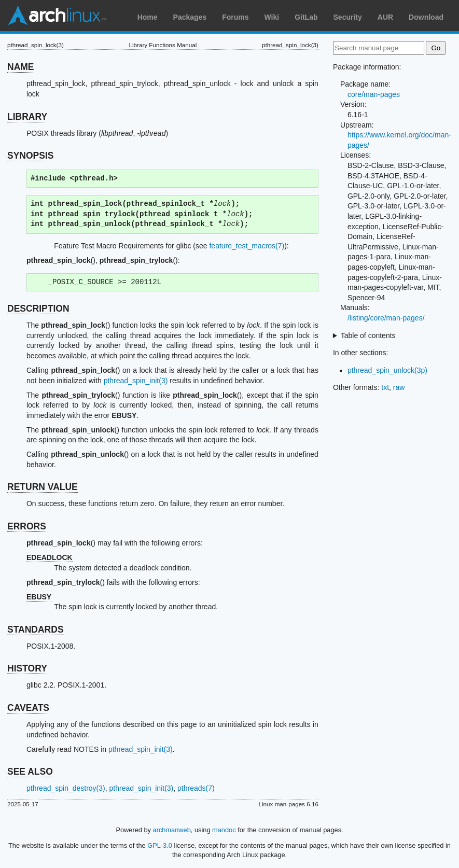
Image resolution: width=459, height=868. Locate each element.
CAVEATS (28, 708)
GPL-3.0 (160, 845)
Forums (235, 17)
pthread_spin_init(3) (136, 381)
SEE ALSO (30, 772)
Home (148, 17)
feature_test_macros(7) (247, 246)
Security (348, 17)
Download (426, 17)
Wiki (272, 17)
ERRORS (27, 526)
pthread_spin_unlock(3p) (387, 370)
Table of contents (368, 335)
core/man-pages (374, 94)
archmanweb (172, 830)
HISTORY (27, 668)
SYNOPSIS (30, 156)
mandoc (224, 830)
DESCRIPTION (38, 309)
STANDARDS (36, 629)
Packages (190, 17)
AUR (385, 17)
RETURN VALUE (43, 487)
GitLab (306, 17)
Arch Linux (57, 16)
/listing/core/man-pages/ (386, 318)
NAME (21, 67)
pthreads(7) (196, 788)
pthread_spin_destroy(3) (66, 788)
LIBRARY (27, 117)
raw (399, 387)
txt (385, 387)
